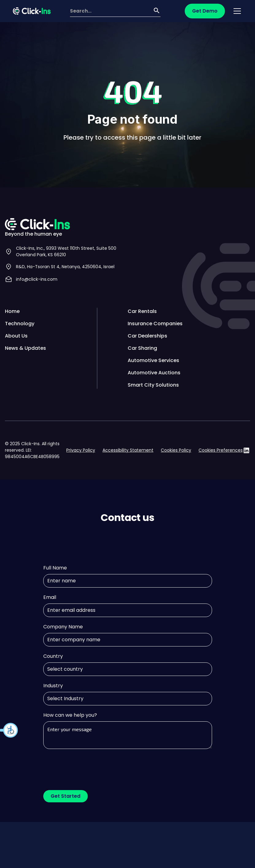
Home (12, 311)
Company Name (63, 627)
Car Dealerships (147, 336)
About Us (16, 336)
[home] (32, 11)
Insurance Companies (155, 324)
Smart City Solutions (153, 385)
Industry (53, 686)
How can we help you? (70, 715)
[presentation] (90, 767)
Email (50, 597)
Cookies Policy (176, 450)
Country (53, 656)
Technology (20, 324)
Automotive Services (153, 360)
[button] (9, 730)
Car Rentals (142, 311)
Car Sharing (142, 348)
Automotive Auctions (154, 373)
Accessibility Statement (128, 450)
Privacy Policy (81, 450)
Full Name (55, 568)
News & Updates (25, 348)
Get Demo (205, 11)
